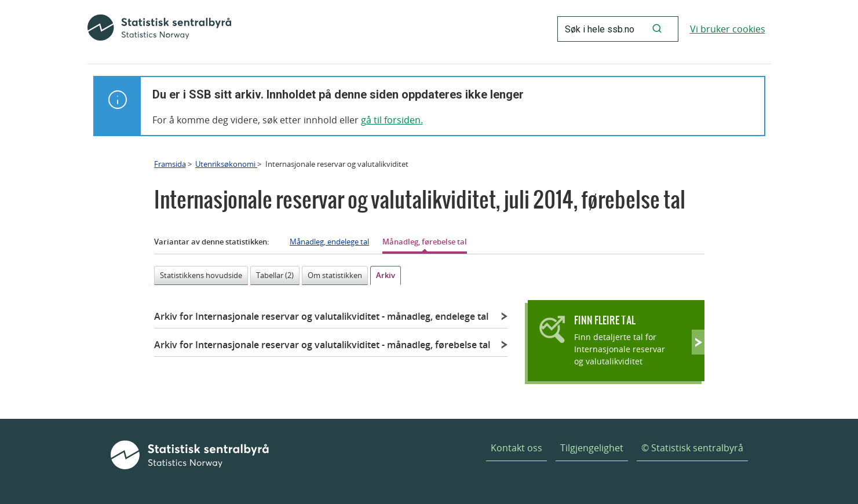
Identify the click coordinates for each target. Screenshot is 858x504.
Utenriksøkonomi (226, 164)
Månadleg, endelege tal (329, 242)
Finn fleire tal (605, 320)
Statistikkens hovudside (201, 275)
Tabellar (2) (275, 275)
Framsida (170, 164)
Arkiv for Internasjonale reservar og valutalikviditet (321, 316)
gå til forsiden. (392, 120)
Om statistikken (335, 275)
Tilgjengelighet (592, 448)
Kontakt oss (516, 448)
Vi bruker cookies (728, 29)
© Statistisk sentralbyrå (692, 448)
